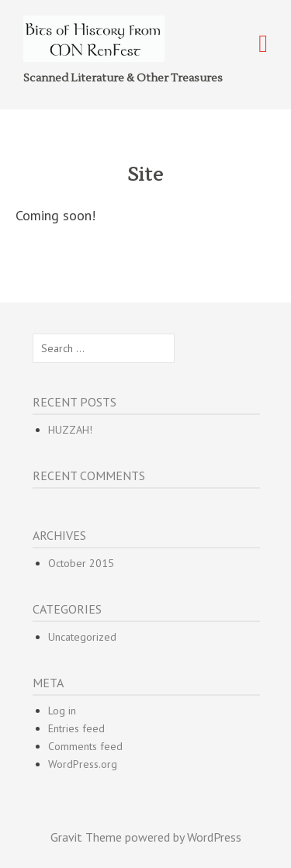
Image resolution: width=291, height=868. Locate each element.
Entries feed (76, 728)
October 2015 (81, 563)
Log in (62, 711)
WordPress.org (83, 764)
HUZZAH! (70, 430)
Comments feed (85, 746)
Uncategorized (82, 637)
